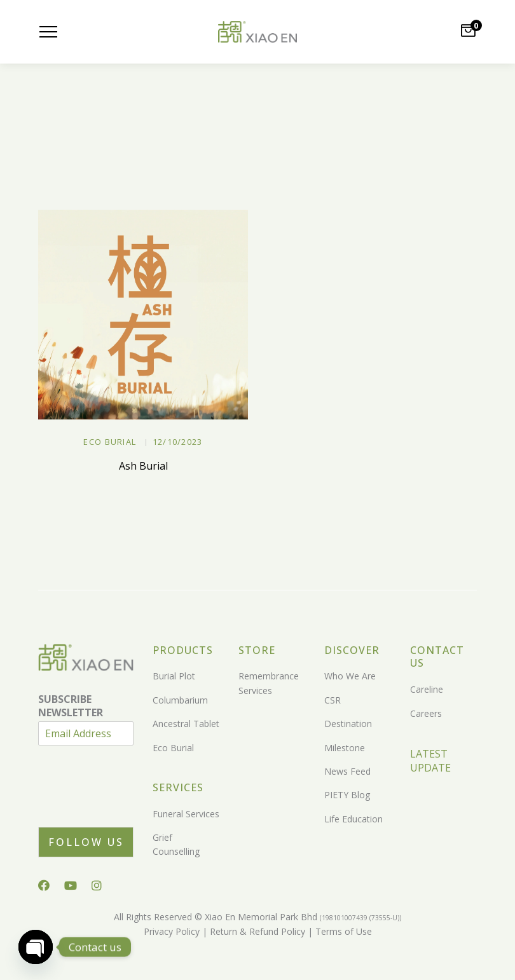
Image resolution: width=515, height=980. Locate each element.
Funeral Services (186, 814)
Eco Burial (110, 442)
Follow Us (86, 842)
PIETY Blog (347, 795)
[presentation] (135, 806)
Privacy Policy (172, 931)
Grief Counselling (176, 844)
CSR (333, 700)
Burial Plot (174, 676)
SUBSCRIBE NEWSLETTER (71, 706)
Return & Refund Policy (256, 931)
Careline (427, 689)
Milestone (345, 748)
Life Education (354, 819)
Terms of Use (342, 931)
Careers (426, 713)
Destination (348, 724)
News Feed (347, 771)
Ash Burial (143, 466)
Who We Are (350, 676)
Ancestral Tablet (186, 724)
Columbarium (180, 700)
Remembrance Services (269, 683)
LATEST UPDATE (430, 761)
